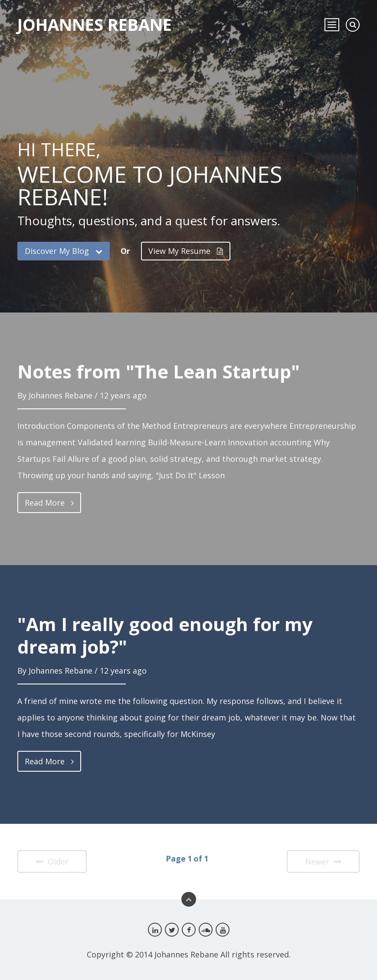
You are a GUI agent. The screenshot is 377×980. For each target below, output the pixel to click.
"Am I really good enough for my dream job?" (165, 635)
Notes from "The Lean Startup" (159, 371)
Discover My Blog (64, 251)
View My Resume (186, 251)
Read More (49, 503)
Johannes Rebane (95, 24)
